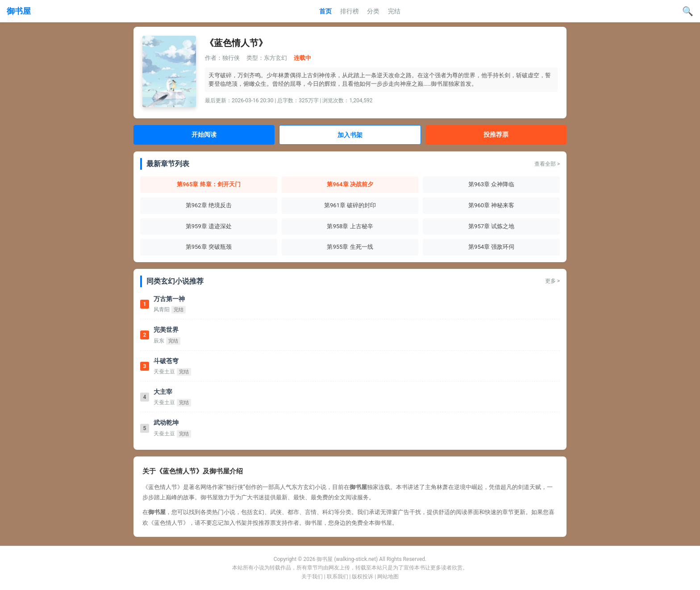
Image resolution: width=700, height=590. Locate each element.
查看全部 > (547, 164)
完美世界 (166, 330)
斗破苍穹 (166, 361)
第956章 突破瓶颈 (209, 247)
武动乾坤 (166, 423)
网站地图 (388, 577)
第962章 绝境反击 (209, 205)
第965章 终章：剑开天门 (209, 184)
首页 (325, 11)
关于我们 (312, 577)
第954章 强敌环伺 (491, 247)
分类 (373, 11)
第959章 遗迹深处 (209, 226)
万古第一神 (169, 299)
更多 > (552, 281)
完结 (394, 11)
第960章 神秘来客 (491, 205)
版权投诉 (362, 577)
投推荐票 (496, 134)
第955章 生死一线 (350, 247)
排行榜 (350, 11)
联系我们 (337, 577)
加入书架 (350, 135)
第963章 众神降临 (491, 184)
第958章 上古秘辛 (350, 226)
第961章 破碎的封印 (350, 205)
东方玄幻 (275, 58)
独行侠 (231, 58)
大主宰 (163, 392)
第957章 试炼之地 (491, 226)
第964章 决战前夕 (350, 184)
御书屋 (19, 11)
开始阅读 (204, 134)
